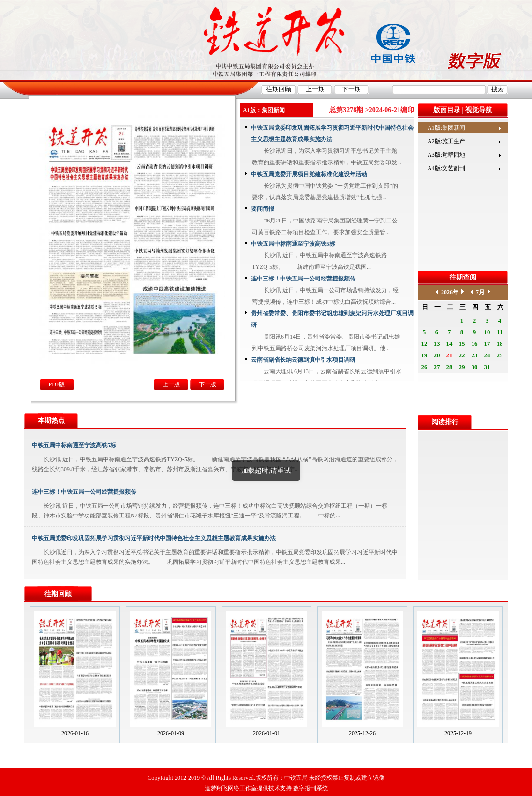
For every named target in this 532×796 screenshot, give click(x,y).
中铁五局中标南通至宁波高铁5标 (293, 244)
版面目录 (447, 110)
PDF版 (57, 384)
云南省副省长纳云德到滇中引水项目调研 (303, 360)
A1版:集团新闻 (446, 128)
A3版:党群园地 (446, 155)
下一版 (207, 384)
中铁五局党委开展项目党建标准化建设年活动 (309, 174)
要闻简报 (263, 209)
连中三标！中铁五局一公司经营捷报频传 (303, 279)
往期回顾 (58, 594)
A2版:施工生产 (446, 141)
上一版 (171, 384)
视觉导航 (479, 110)
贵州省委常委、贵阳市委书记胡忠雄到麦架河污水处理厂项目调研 (332, 319)
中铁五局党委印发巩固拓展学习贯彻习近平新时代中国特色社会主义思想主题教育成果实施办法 (332, 133)
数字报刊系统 (310, 788)
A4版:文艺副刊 (446, 168)
